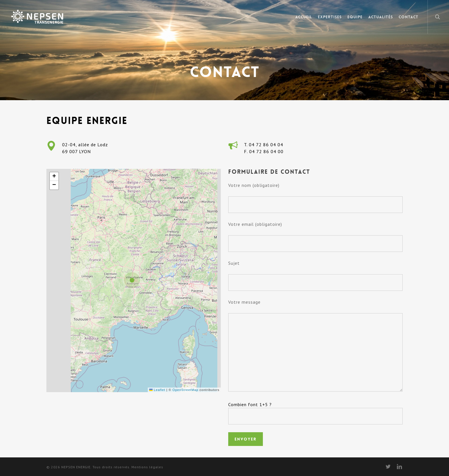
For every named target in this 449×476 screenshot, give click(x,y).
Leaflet (157, 390)
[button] (133, 281)
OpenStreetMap (185, 390)
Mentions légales (147, 467)
